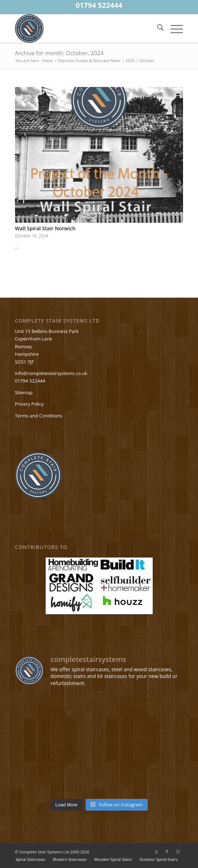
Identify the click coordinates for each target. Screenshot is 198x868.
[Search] (157, 29)
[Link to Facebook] (167, 852)
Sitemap (24, 392)
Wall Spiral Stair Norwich (45, 228)
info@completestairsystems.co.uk (51, 373)
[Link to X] (156, 852)
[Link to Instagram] (178, 852)
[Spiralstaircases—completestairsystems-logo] (82, 29)
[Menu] (173, 29)
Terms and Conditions (39, 416)
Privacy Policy (29, 404)
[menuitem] (157, 29)
